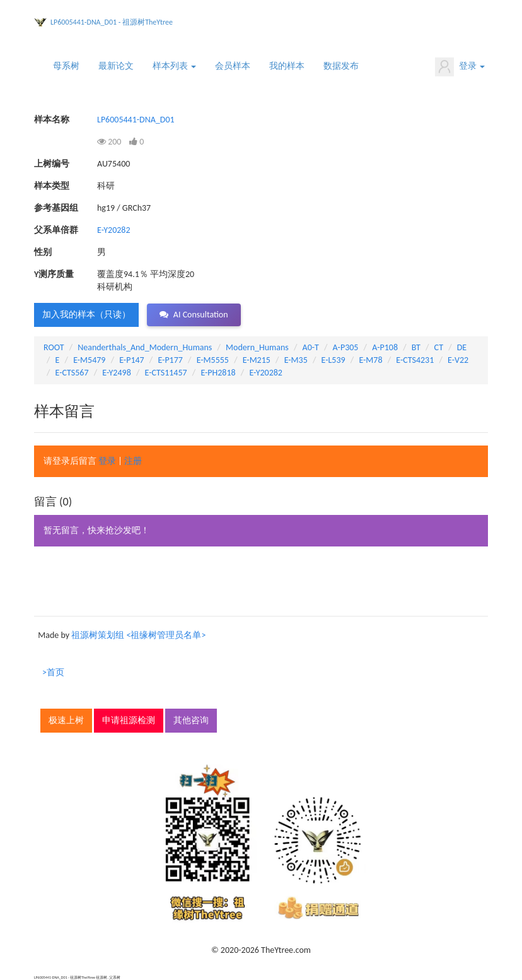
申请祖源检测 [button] (129, 720)
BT (416, 347)
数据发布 (341, 66)
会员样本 (233, 66)
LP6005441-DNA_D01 (136, 120)
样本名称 (52, 120)
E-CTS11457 (165, 373)
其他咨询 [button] (191, 720)
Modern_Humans (257, 347)
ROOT (54, 347)
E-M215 (257, 360)
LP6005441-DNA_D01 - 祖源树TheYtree (112, 22)
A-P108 (385, 347)
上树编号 (52, 164)
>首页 (53, 672)
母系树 (66, 66)
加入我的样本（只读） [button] (86, 315)
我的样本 (287, 66)
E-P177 (170, 360)
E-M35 (296, 360)
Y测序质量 (54, 274)
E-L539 (333, 360)
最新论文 (116, 66)
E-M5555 (213, 360)
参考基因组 (56, 208)
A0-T (311, 347)
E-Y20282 (114, 230)
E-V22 (458, 360)
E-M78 (370, 360)
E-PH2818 (218, 373)
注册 (133, 461)
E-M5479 (89, 360)
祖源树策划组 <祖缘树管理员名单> (138, 635)
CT (439, 347)
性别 (43, 252)
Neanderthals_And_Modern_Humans (145, 347)
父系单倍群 (56, 230)
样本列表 (174, 66)
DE (462, 347)
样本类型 (52, 186)
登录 (460, 67)
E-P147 (131, 360)
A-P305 (346, 347)
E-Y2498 (116, 373)
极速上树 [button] (66, 720)
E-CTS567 (72, 373)
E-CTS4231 (415, 360)
